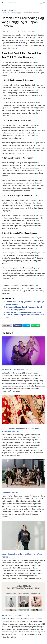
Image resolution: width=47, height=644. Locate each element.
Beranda (4, 11)
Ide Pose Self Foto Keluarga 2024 (15, 370)
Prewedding (14, 31)
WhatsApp (35, 325)
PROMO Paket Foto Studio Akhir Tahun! (18, 616)
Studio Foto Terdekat (10, 493)
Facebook (17, 325)
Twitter (26, 325)
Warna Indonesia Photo (15, 45)
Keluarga (12, 11)
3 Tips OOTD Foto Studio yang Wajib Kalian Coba (23, 312)
